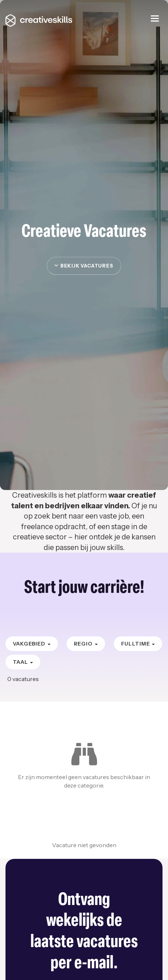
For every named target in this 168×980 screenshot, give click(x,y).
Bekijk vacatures (84, 266)
